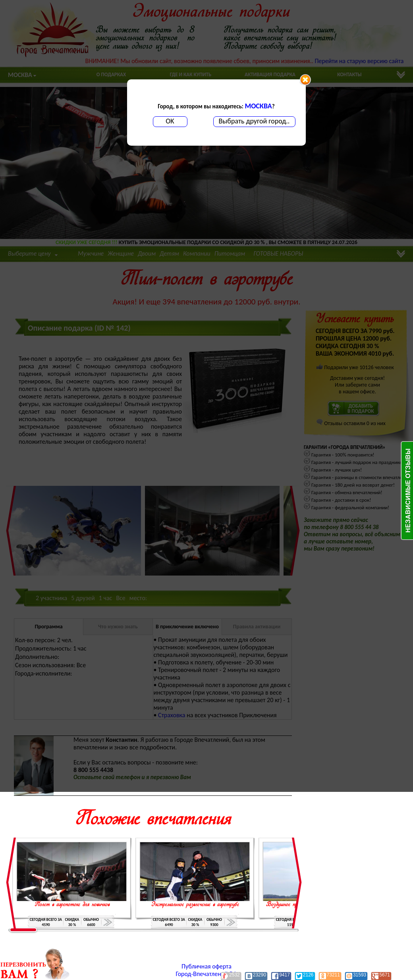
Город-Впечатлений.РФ (207, 974)
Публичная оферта (206, 966)
